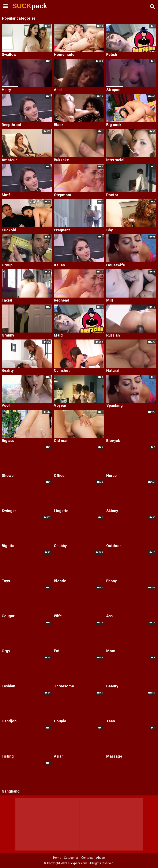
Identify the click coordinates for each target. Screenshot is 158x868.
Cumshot (62, 371)
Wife (58, 616)
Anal (58, 90)
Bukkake (61, 160)
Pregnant (62, 230)
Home (57, 858)
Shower (8, 476)
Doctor (112, 195)
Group (7, 265)
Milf (110, 300)
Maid (58, 335)
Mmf (6, 195)
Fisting (8, 756)
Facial (7, 300)
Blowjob (113, 441)
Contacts (87, 858)
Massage (114, 756)
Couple (60, 721)
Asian (59, 756)
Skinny (112, 511)
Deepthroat (12, 125)
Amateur (9, 160)
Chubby (60, 546)
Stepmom (63, 195)
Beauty (112, 686)
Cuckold (9, 230)
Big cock (114, 125)
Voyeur (60, 406)
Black (59, 125)
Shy (110, 230)
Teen (111, 721)
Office (59, 476)
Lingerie (61, 511)
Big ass (8, 441)
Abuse (100, 858)
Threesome (64, 686)
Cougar (8, 616)
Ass (109, 616)
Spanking (114, 406)
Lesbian (8, 686)
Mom (111, 651)
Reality (8, 371)
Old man (61, 441)
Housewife (116, 265)
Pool (6, 406)
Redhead (62, 300)
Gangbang (11, 791)
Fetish (112, 55)
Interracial (115, 160)
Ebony (112, 581)
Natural (113, 371)
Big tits (8, 546)
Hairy (6, 90)
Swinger (9, 511)
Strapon (113, 90)
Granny (8, 335)
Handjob (9, 721)
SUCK (24, 6)
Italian (59, 265)
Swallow (9, 55)
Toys (6, 581)
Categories (71, 858)
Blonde (60, 581)
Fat (57, 651)
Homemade (64, 55)
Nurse (111, 476)
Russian (113, 335)
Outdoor (114, 546)
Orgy (6, 651)
